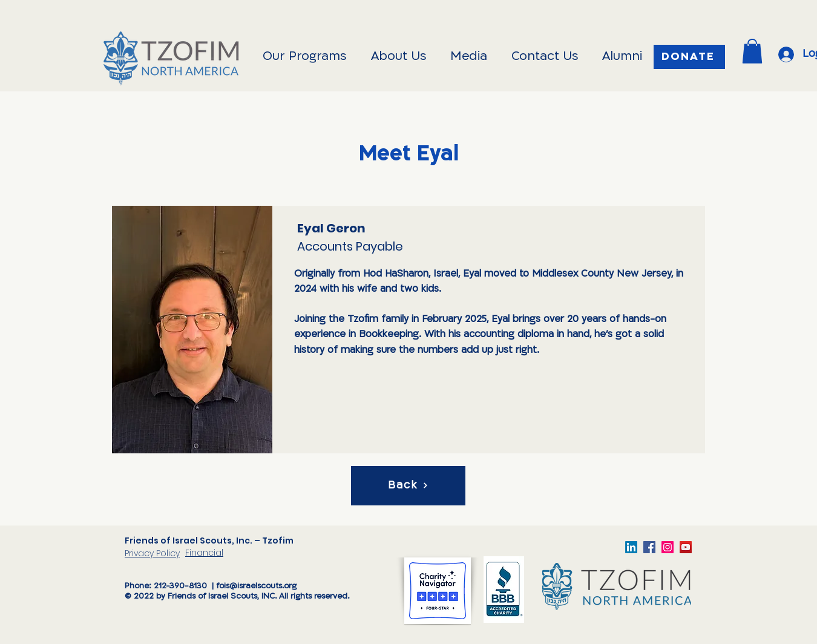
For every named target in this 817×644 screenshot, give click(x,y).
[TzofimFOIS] (668, 547)
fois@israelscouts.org (256, 586)
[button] (752, 51)
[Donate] (689, 57)
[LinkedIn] (631, 547)
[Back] (408, 486)
